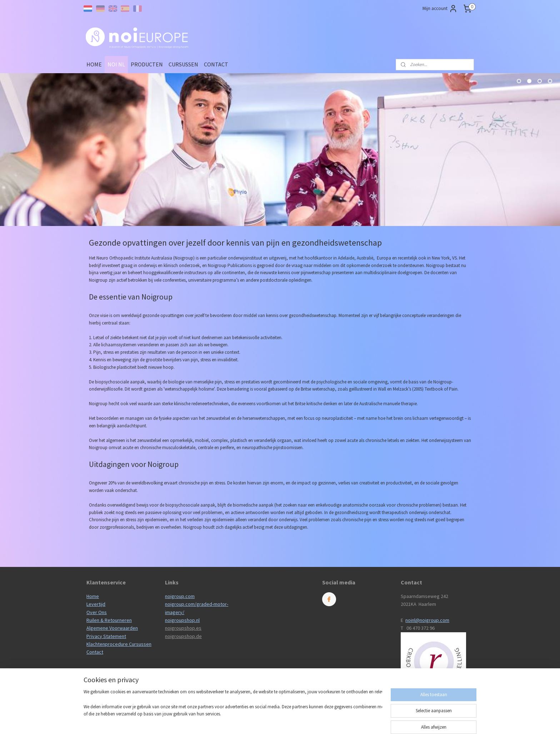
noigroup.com (180, 596)
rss (283, 721)
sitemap (271, 721)
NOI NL (116, 64)
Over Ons (97, 612)
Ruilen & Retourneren (109, 620)
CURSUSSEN (183, 64)
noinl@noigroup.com (427, 620)
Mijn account (440, 9)
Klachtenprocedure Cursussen (119, 644)
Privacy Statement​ (106, 636)
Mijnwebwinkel (356, 721)
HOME (94, 64)
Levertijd (96, 604)
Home (93, 596)
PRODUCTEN (147, 64)
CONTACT (216, 64)
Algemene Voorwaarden (112, 628)
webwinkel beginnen (305, 721)
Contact (95, 652)
